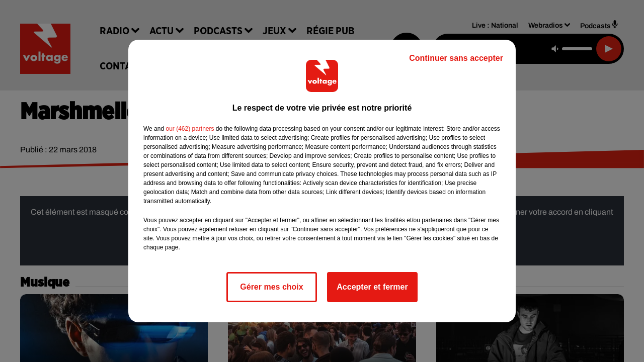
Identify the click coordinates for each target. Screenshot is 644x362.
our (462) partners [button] (190, 129)
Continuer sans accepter (456, 58)
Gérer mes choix (271, 287)
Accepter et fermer (372, 287)
